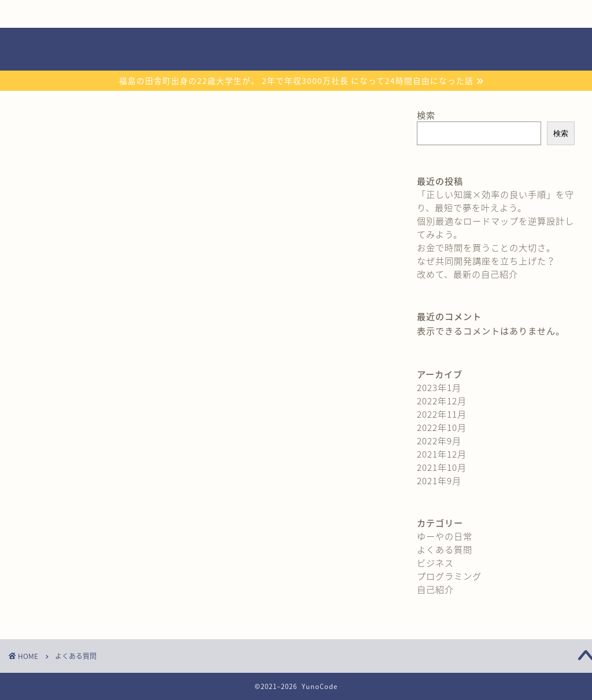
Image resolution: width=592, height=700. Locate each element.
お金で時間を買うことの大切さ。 (486, 247)
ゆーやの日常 (445, 536)
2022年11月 (442, 414)
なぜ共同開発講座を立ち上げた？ (486, 261)
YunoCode (296, 49)
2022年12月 (442, 401)
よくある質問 (412, 14)
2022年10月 (442, 427)
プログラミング (449, 576)
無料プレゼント (183, 14)
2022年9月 (439, 441)
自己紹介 (69, 14)
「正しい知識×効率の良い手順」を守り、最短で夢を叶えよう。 (495, 201)
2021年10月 (442, 467)
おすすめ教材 (297, 14)
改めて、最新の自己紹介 (467, 274)
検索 (426, 115)
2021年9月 (439, 480)
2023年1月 (439, 387)
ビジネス (435, 563)
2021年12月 (442, 454)
